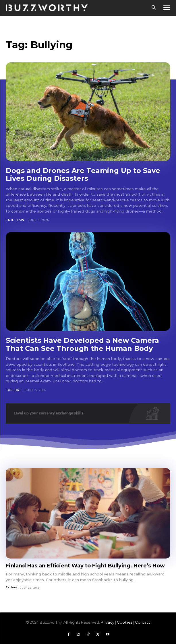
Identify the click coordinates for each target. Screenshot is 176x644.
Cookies (125, 622)
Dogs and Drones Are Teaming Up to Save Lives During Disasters (83, 175)
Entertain (15, 220)
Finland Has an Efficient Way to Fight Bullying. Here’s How (85, 566)
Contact (143, 622)
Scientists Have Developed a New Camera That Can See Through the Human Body (82, 344)
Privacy (108, 622)
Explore (14, 390)
